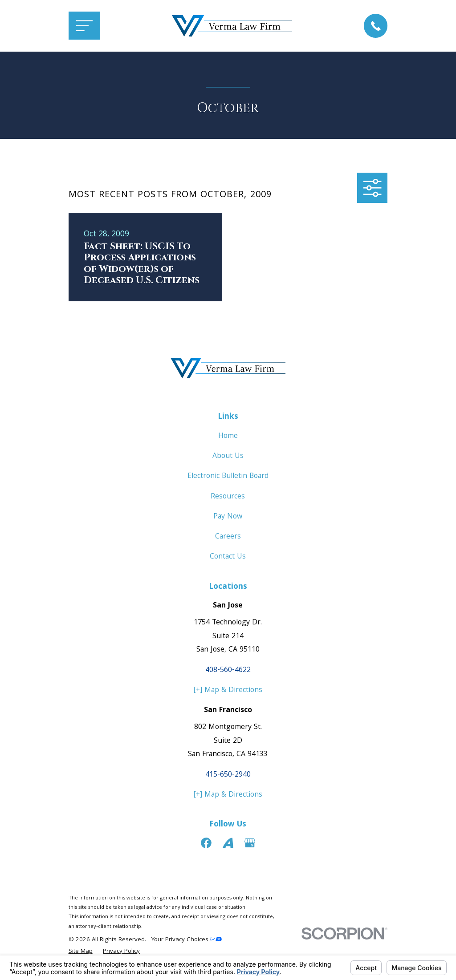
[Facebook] (206, 843)
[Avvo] (228, 843)
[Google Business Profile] (250, 843)
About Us (228, 456)
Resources (228, 497)
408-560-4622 (228, 670)
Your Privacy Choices (187, 940)
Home (228, 436)
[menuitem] (81, 952)
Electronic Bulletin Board (228, 476)
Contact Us (228, 557)
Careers (228, 537)
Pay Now (228, 517)
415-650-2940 (228, 775)
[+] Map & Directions (228, 690)
